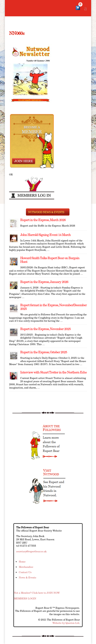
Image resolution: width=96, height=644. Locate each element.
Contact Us (25, 572)
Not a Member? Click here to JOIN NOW (37, 593)
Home (22, 562)
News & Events (28, 577)
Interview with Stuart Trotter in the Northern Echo (53, 372)
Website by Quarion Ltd (66, 623)
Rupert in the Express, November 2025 (45, 329)
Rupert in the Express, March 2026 (43, 220)
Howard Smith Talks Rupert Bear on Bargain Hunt (50, 260)
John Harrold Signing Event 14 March (45, 235)
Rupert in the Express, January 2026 (44, 282)
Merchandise (26, 567)
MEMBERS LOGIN (25, 598)
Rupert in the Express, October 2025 (44, 352)
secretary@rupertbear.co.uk (31, 551)
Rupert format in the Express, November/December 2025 (53, 307)
